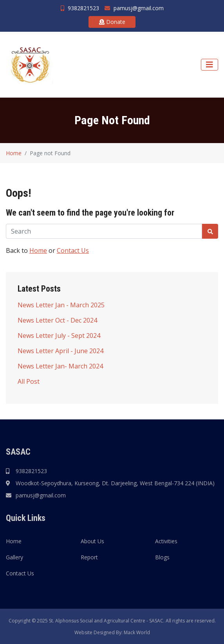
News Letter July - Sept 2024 (59, 336)
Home (14, 153)
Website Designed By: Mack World (112, 632)
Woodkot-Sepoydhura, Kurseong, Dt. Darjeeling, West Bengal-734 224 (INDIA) (115, 483)
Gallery (14, 557)
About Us (92, 541)
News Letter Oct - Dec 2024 (57, 320)
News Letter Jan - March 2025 (61, 305)
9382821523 (80, 8)
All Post (29, 381)
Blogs (162, 557)
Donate (112, 22)
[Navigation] (210, 65)
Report (89, 557)
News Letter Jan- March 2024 (60, 366)
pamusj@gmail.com (134, 8)
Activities (166, 541)
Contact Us (73, 250)
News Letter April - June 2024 (61, 351)
